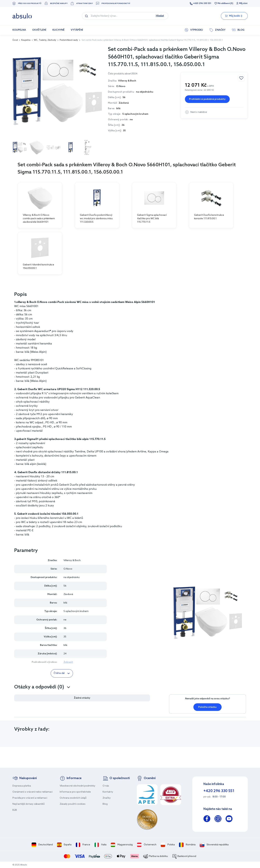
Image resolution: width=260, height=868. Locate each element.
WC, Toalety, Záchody (45, 40)
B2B (15, 810)
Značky (107, 798)
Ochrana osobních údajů (73, 798)
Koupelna (26, 40)
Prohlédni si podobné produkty (207, 99)
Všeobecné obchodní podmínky (77, 786)
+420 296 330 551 (202, 3)
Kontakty (108, 792)
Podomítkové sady (69, 40)
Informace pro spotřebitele (75, 792)
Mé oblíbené (224, 3)
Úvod (15, 40)
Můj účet (243, 3)
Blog (105, 804)
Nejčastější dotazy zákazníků (29, 804)
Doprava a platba (22, 786)
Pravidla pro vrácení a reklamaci (30, 798)
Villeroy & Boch (72, 560)
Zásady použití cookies (73, 804)
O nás (106, 786)
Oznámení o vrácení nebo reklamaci (33, 792)
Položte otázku (207, 707)
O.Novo (121, 86)
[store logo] (22, 16)
